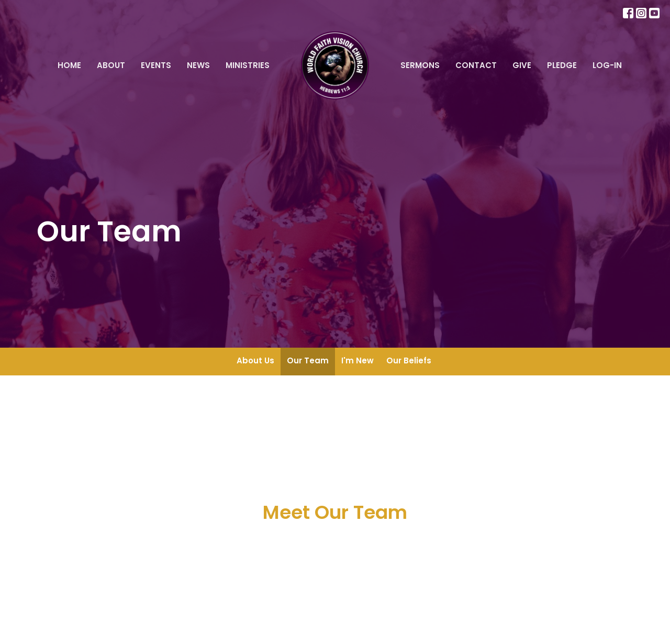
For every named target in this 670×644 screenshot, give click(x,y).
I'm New (358, 360)
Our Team (308, 360)
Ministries (248, 65)
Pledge (562, 65)
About (111, 65)
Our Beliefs (409, 360)
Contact (476, 65)
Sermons (420, 65)
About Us (255, 360)
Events (156, 65)
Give (522, 65)
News (198, 65)
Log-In (607, 65)
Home (69, 65)
